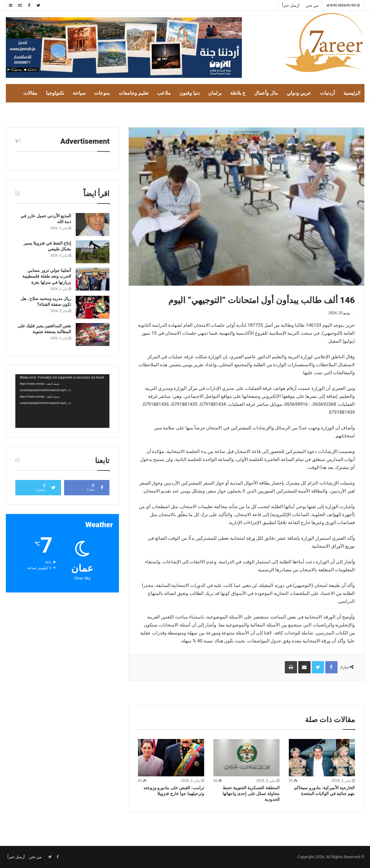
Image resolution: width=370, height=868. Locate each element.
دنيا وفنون (189, 93)
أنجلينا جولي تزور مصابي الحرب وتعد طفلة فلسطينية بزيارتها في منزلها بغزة (47, 276)
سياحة (79, 93)
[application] (63, 401)
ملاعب (164, 93)
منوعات (102, 93)
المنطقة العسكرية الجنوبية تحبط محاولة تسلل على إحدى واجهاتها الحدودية (251, 794)
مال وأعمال (266, 93)
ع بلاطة (238, 93)
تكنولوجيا (55, 93)
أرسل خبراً (291, 5)
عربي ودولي (299, 93)
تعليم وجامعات (134, 93)
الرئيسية (352, 93)
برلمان (215, 93)
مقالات (30, 93)
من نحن (312, 5)
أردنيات (327, 93)
